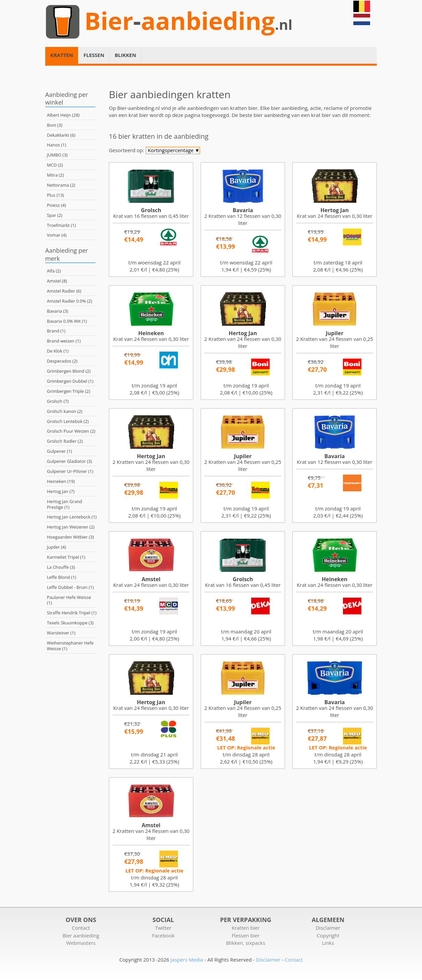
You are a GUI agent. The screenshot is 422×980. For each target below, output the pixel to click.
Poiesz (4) (56, 205)
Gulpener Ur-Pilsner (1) (70, 471)
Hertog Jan (335, 210)
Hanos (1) (56, 145)
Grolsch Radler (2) (65, 441)
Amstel (151, 579)
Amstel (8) (57, 281)
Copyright (328, 935)
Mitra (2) (55, 175)
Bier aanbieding (81, 935)
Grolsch (151, 210)
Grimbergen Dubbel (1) (70, 381)
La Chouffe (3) (61, 567)
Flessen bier (246, 935)
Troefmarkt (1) (61, 225)
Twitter (163, 928)
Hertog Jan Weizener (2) (71, 527)
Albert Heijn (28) (63, 115)
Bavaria (243, 210)
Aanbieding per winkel (67, 98)
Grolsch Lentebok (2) (68, 421)
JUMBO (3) (57, 155)
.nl (284, 25)
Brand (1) (56, 331)
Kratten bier (246, 928)
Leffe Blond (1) (61, 577)
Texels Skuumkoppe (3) (70, 623)
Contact (81, 928)
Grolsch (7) (58, 401)
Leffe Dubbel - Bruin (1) (70, 587)
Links (328, 943)
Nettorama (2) (61, 185)
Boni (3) (55, 125)
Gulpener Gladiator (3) (69, 461)
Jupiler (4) (56, 547)
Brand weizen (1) (64, 341)
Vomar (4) (57, 235)
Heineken (151, 333)
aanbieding (208, 21)
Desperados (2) (62, 361)
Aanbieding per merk (67, 254)
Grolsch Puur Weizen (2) (71, 431)
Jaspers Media (187, 960)
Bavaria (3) (58, 311)
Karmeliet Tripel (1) (66, 557)
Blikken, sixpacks (246, 943)
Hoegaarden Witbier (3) (70, 537)
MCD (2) (55, 165)
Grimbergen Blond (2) (69, 371)
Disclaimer (328, 928)
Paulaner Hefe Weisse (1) (69, 600)
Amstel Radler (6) (64, 291)
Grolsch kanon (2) (65, 411)
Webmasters (81, 943)
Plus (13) (55, 195)
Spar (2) (55, 215)
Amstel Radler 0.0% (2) (69, 301)
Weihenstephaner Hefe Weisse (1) (70, 646)
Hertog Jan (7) (61, 491)
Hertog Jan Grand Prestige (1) (64, 504)
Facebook (163, 935)
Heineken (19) (61, 481)
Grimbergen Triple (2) (68, 391)
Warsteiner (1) (61, 633)
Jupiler (335, 333)
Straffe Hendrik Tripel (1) (72, 613)
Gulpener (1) (59, 451)
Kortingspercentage (174, 150)
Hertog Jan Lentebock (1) (72, 517)
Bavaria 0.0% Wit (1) (67, 321)
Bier (109, 21)
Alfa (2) (54, 271)
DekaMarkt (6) (61, 135)
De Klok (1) (58, 351)
